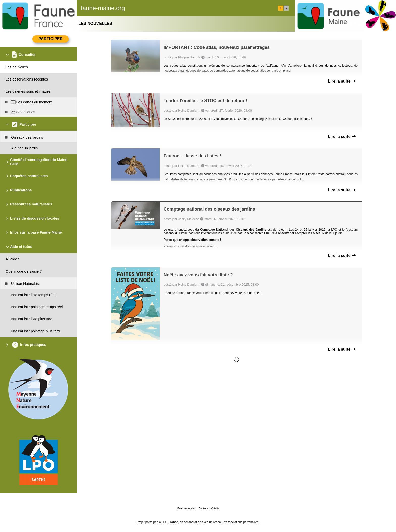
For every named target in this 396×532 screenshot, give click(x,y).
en (286, 8)
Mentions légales (186, 508)
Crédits (215, 508)
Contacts (203, 508)
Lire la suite (342, 81)
